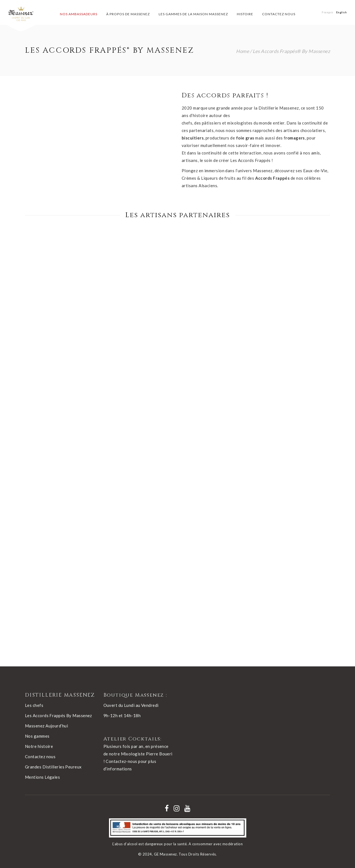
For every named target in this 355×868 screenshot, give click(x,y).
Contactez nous (40, 757)
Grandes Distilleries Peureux (53, 767)
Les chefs (34, 705)
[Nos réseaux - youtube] (187, 808)
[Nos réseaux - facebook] (167, 808)
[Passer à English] (341, 12)
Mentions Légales (42, 777)
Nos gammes (37, 736)
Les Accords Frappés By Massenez (59, 715)
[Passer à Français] (328, 12)
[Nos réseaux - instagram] (177, 808)
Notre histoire (39, 746)
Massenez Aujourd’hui (46, 726)
